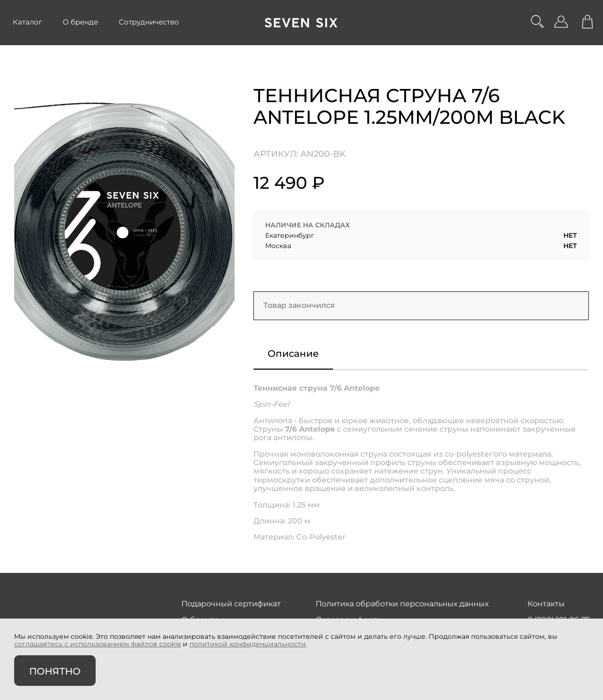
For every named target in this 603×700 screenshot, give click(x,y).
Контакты (546, 604)
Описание (293, 354)
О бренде (80, 22)
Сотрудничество (149, 22)
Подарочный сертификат (231, 604)
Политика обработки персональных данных (402, 604)
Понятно (55, 671)
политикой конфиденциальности (248, 644)
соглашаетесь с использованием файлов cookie (98, 644)
